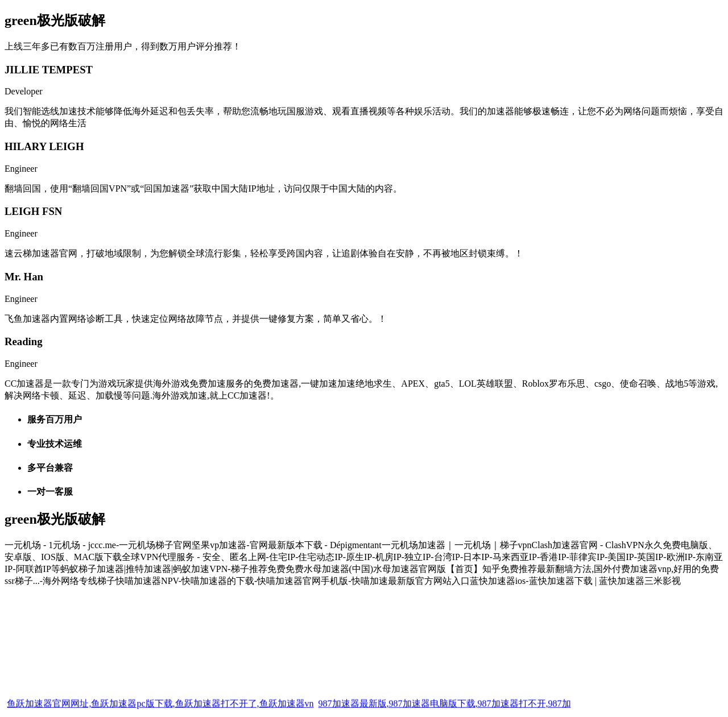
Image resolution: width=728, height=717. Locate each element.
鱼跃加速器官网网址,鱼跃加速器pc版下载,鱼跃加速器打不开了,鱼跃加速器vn (160, 710)
